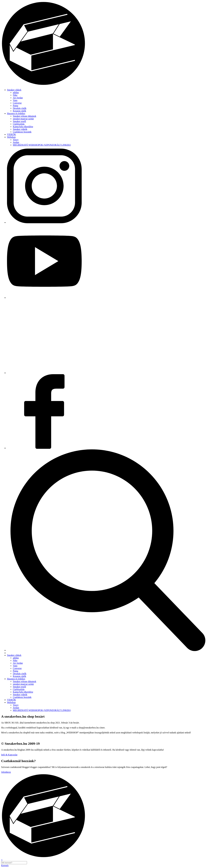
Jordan (16, 142)
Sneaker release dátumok (24, 116)
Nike (15, 95)
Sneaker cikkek (14, 90)
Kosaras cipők (19, 111)
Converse (17, 103)
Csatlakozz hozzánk (22, 132)
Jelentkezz (6, 772)
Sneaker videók (20, 129)
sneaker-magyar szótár (23, 119)
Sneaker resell (19, 121)
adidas (16, 92)
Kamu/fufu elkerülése (23, 127)
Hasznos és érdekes (16, 113)
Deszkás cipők (20, 108)
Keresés (5, 865)
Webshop (11, 137)
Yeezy (16, 140)
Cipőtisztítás (19, 124)
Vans (15, 100)
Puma (15, 106)
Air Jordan (18, 98)
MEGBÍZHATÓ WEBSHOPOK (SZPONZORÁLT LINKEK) (42, 145)
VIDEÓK (11, 134)
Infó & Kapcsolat (9, 755)
